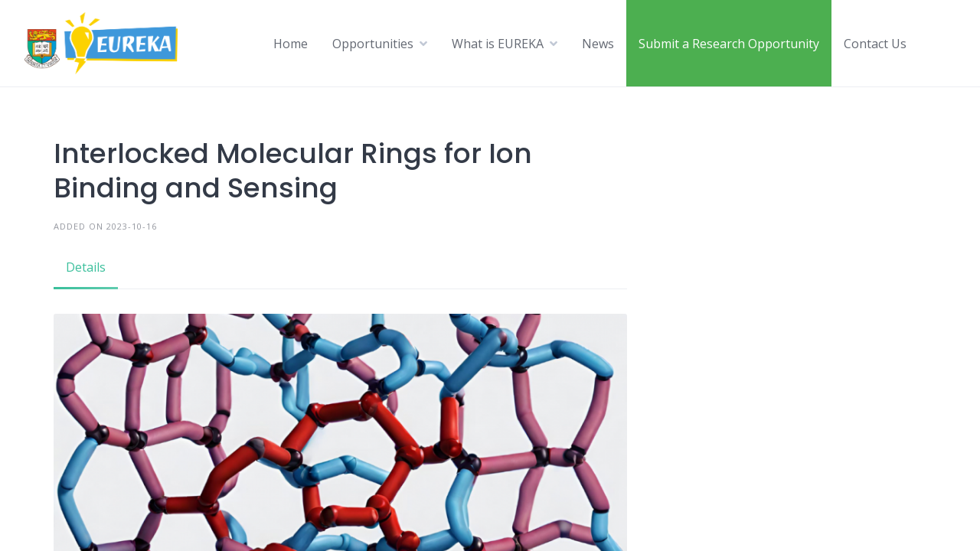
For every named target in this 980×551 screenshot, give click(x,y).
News (598, 44)
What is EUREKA (498, 44)
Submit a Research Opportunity (729, 44)
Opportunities (373, 44)
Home (291, 44)
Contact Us (875, 44)
